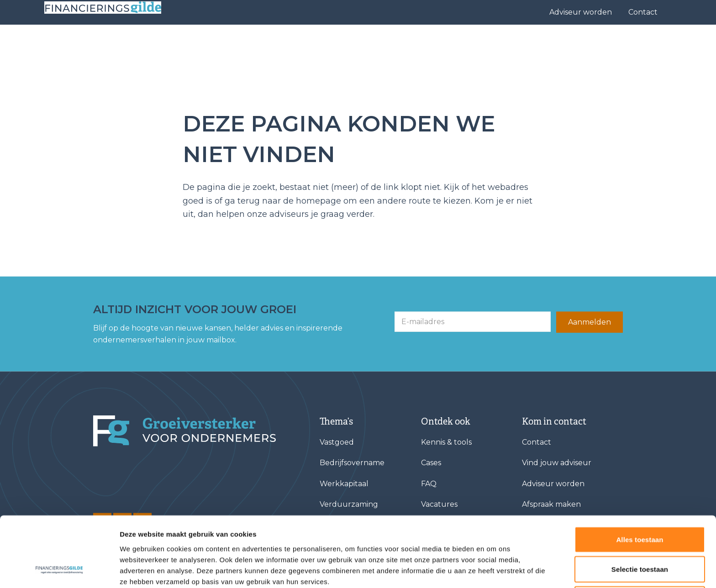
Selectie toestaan (640, 506)
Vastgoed (337, 442)
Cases (465, 44)
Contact (643, 12)
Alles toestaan (640, 475)
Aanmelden (590, 322)
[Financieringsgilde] (184, 431)
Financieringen (327, 44)
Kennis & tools (577, 44)
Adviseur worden (581, 12)
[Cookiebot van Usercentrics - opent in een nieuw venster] (59, 570)
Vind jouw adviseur (408, 44)
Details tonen (493, 570)
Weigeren (640, 535)
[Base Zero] (117, 44)
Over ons (511, 44)
